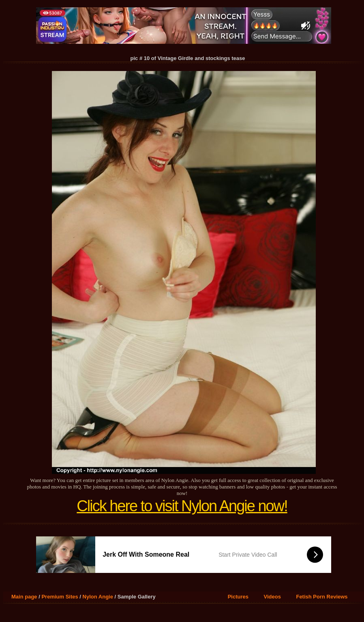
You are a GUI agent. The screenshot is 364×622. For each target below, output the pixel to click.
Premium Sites (60, 597)
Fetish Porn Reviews (322, 597)
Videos (272, 597)
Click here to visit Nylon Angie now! (182, 506)
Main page (24, 597)
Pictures (238, 597)
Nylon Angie (98, 597)
